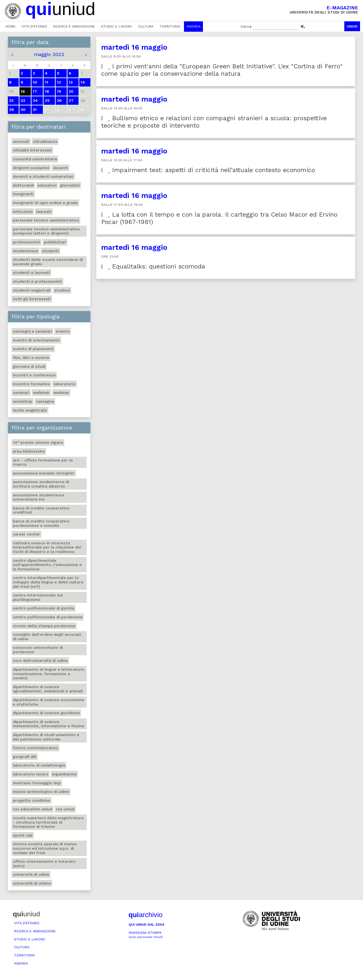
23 (23, 100)
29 (11, 110)
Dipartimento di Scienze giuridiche (46, 713)
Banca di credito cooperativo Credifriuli (41, 510)
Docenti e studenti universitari (43, 176)
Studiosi (62, 290)
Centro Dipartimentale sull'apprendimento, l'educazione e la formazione (47, 565)
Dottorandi (23, 185)
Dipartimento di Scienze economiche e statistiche (49, 702)
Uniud (352, 26)
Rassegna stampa (146, 935)
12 (59, 82)
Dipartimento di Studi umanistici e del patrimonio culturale (46, 737)
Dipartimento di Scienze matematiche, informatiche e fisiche (49, 724)
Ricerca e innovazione (74, 26)
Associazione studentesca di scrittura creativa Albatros (41, 484)
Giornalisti (70, 185)
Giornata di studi (29, 366)
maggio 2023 (49, 54)
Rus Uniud (65, 809)
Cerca (246, 26)
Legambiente (64, 774)
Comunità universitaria (35, 159)
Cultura (146, 26)
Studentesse (25, 251)
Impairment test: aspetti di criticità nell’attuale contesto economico (208, 170)
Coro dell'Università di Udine (40, 661)
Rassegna (45, 401)
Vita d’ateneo (34, 26)
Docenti (60, 168)
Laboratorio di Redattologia (39, 765)
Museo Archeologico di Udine (41, 792)
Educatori (47, 185)
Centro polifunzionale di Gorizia (43, 608)
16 (23, 91)
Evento (63, 331)
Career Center (26, 534)
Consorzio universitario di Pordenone (38, 650)
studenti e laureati (31, 273)
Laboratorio (65, 384)
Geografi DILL (25, 757)
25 (47, 100)
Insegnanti (23, 194)
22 (11, 100)
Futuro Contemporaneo (35, 748)
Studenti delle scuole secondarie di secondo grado (48, 262)
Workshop (23, 401)
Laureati (44, 212)
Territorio (170, 26)
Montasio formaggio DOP (37, 783)
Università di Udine (31, 874)
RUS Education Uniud (33, 809)
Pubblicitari (55, 242)
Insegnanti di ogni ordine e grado (45, 203)
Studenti (50, 251)
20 (71, 91)
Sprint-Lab (23, 835)
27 (71, 100)
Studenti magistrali (32, 290)
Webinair (41, 393)
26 (59, 100)
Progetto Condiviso (32, 800)
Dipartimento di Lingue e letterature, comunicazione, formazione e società (49, 674)
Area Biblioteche (29, 451)
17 (35, 91)
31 (35, 110)
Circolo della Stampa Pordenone (44, 626)
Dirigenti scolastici (31, 168)
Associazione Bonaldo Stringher (44, 473)
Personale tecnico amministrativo (46, 220)
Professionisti (26, 242)
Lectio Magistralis (30, 410)
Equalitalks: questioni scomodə (153, 266)
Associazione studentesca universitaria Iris (39, 497)
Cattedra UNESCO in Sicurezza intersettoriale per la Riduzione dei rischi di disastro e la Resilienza (47, 547)
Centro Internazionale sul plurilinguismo (38, 597)
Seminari (21, 393)
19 (59, 91)
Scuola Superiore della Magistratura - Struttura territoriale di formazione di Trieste (48, 822)
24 (35, 100)
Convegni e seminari (32, 331)
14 (83, 82)
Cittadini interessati (32, 150)
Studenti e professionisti (37, 281)
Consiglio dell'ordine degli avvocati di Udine (47, 637)
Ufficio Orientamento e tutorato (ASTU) (44, 864)
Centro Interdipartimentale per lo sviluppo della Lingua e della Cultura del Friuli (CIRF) (48, 582)
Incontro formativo (31, 384)
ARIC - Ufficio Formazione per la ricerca (43, 462)
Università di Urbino (32, 883)
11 (47, 82)
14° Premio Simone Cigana (38, 442)
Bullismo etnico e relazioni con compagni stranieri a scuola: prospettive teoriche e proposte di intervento (214, 122)
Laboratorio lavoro (31, 774)
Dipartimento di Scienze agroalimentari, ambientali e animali (48, 689)
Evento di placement (33, 349)
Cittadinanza (45, 141)
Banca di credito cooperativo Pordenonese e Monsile (41, 523)
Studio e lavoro (116, 26)
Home (10, 26)
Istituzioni (23, 212)
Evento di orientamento (36, 340)
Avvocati (21, 141)
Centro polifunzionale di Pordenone (48, 617)
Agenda (193, 26)
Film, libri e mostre (31, 358)
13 (71, 82)
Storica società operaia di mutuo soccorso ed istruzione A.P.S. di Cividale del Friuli (45, 848)
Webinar (61, 393)
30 (23, 110)
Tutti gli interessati (32, 299)
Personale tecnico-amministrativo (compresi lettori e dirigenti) (46, 231)
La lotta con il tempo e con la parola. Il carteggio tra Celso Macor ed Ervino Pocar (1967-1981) (219, 218)
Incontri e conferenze (34, 375)
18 (47, 91)
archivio (146, 915)
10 (35, 82)
